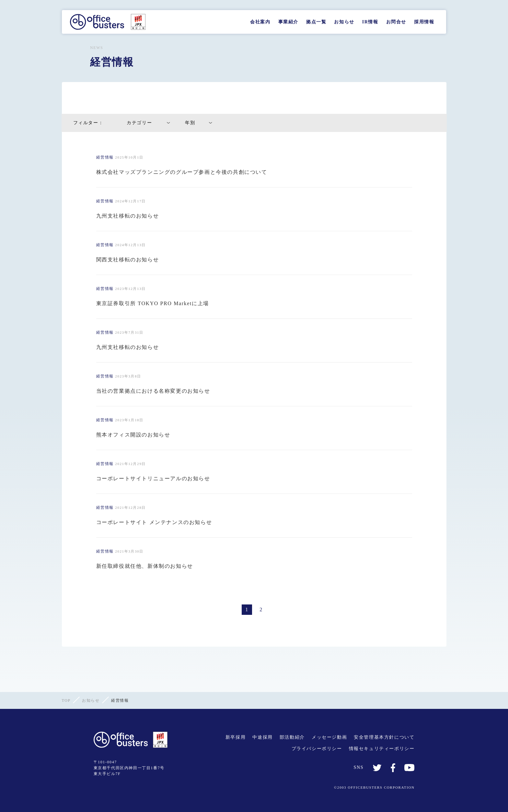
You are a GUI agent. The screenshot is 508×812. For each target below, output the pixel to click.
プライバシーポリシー (317, 749)
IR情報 (370, 22)
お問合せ (396, 22)
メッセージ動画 (329, 737)
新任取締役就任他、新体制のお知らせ (145, 566)
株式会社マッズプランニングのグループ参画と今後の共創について (182, 172)
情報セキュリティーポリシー (382, 749)
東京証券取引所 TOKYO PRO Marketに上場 (153, 303)
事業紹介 (288, 22)
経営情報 (105, 157)
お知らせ (344, 22)
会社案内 (260, 22)
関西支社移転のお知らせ (128, 260)
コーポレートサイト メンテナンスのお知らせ (154, 522)
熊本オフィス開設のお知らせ (133, 435)
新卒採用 (236, 737)
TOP (66, 700)
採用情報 (424, 22)
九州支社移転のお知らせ (128, 216)
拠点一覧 (316, 22)
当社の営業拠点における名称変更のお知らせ (153, 391)
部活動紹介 (292, 737)
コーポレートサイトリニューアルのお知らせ (153, 478)
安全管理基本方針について (384, 737)
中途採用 (262, 737)
